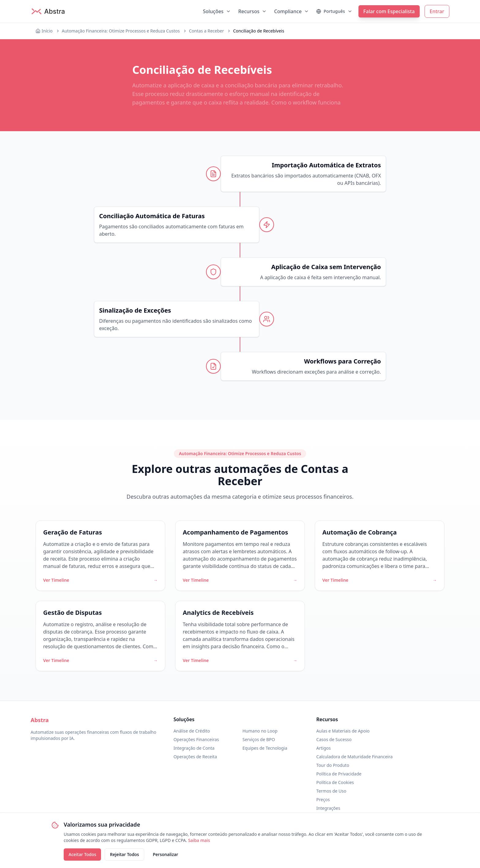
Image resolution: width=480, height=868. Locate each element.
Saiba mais (199, 840)
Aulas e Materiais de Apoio (343, 731)
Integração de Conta (194, 748)
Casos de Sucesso (334, 739)
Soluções (217, 11)
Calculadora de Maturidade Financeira (354, 757)
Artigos (323, 748)
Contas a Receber (206, 31)
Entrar (437, 11)
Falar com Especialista (389, 11)
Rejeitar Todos (124, 854)
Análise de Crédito (192, 731)
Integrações (328, 808)
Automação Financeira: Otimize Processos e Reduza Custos (121, 31)
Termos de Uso (331, 791)
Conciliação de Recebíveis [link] (259, 31)
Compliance (291, 11)
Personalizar (165, 854)
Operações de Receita (195, 757)
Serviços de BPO (259, 739)
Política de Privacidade (339, 774)
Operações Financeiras (196, 739)
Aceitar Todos (82, 854)
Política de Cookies (335, 782)
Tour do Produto (333, 765)
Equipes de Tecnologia (265, 748)
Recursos (252, 11)
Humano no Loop (260, 731)
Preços (323, 799)
